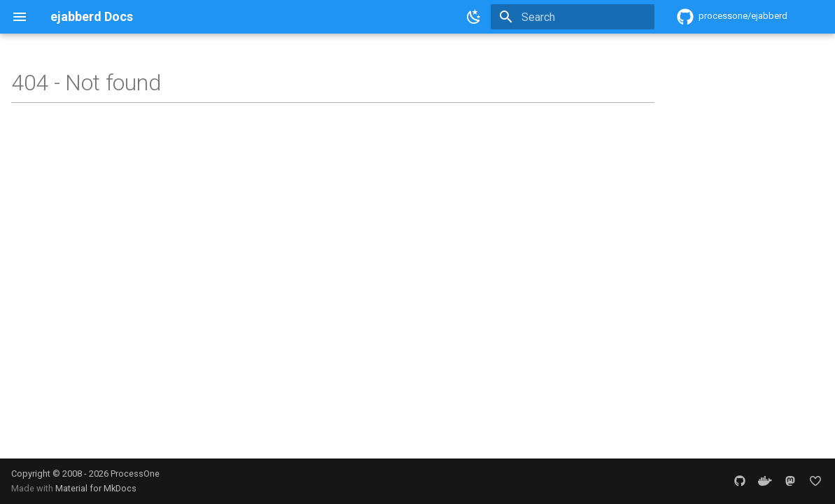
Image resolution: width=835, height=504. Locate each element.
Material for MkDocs (96, 488)
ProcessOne (135, 474)
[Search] (573, 17)
